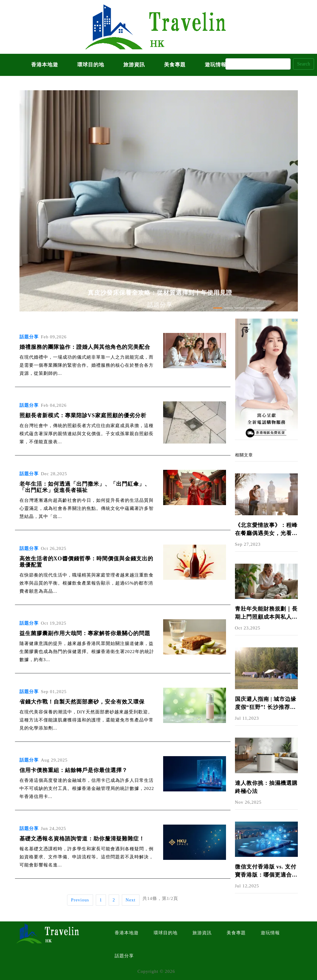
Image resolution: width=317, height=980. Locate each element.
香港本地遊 (45, 65)
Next (131, 900)
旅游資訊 (134, 65)
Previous (80, 900)
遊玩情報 (216, 65)
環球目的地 (91, 65)
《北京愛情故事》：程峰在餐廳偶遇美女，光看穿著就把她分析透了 (266, 530)
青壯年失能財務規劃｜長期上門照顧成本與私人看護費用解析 (266, 613)
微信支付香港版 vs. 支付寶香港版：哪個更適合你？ (266, 871)
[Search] (258, 64)
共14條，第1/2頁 (160, 898)
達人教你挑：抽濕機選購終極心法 (266, 787)
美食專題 (175, 65)
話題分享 (124, 956)
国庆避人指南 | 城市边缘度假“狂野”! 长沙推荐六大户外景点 (266, 704)
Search (304, 64)
